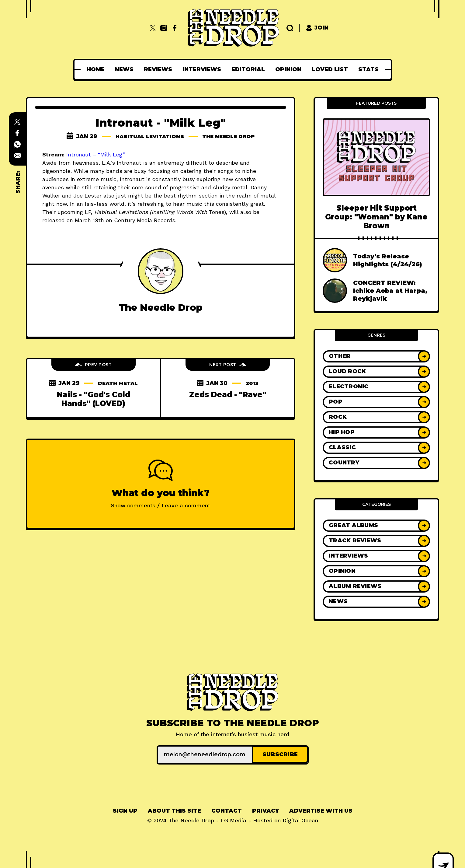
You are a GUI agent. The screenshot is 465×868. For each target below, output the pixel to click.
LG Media (234, 819)
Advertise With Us (321, 810)
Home (96, 69)
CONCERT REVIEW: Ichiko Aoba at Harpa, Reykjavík (390, 291)
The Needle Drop (231, 136)
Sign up (125, 810)
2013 (252, 383)
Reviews (158, 69)
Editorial (248, 69)
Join (317, 28)
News (124, 69)
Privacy (265, 810)
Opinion (288, 69)
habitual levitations (148, 136)
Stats (368, 69)
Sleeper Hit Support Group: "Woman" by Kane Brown (376, 217)
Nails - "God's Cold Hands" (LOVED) (94, 399)
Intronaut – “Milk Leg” (96, 154)
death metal (118, 383)
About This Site (174, 810)
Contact (227, 810)
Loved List (330, 69)
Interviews (202, 69)
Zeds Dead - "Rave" (228, 395)
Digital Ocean (300, 819)
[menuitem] (96, 69)
